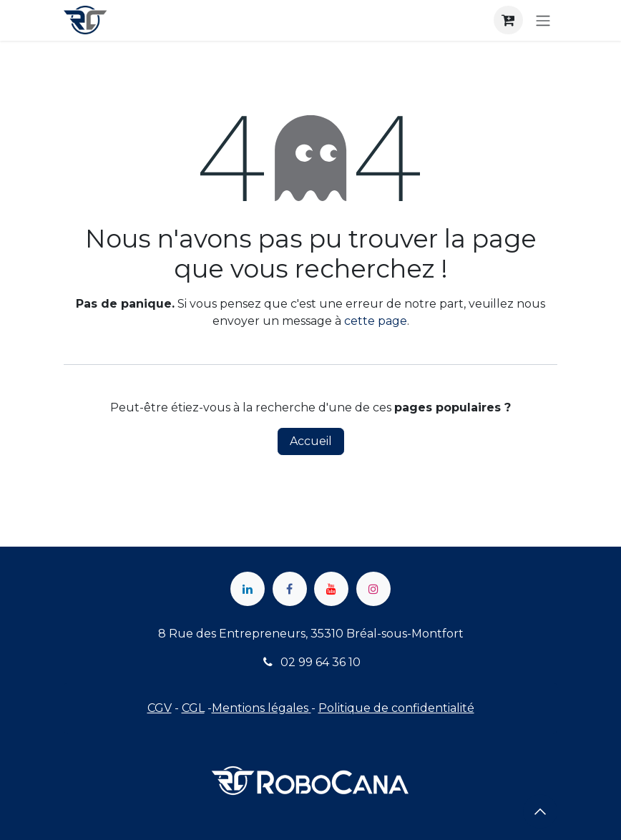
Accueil (311, 441)
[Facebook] (290, 589)
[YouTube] (331, 589)
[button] (540, 811)
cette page (376, 321)
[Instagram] (373, 589)
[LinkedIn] (248, 589)
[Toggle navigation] (543, 20)
